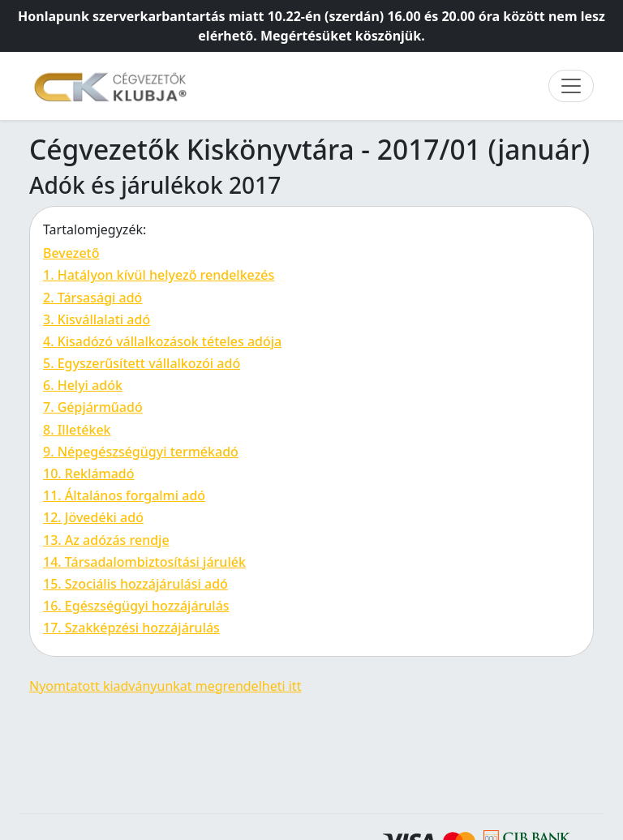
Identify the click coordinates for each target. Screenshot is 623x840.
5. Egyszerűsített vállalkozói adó (142, 363)
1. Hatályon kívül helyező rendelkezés (159, 275)
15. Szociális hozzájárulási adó (135, 584)
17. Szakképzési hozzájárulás (131, 628)
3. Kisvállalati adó (97, 319)
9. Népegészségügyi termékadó (141, 452)
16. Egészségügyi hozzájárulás (136, 606)
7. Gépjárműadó (93, 407)
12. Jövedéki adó (93, 517)
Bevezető (71, 253)
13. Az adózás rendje (106, 540)
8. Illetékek (77, 430)
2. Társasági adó (92, 298)
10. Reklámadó (89, 474)
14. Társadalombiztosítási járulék (144, 562)
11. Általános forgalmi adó (124, 495)
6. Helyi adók (83, 385)
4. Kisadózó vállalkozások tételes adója (162, 341)
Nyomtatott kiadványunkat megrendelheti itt (165, 686)
